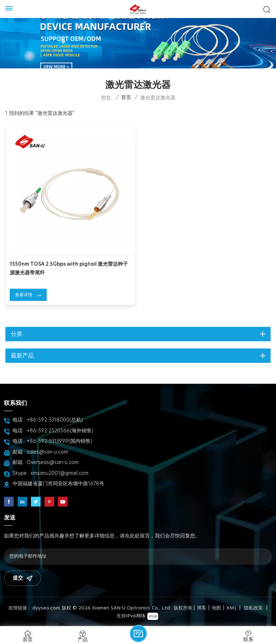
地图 (216, 608)
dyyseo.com (46, 608)
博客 (202, 608)
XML (232, 608)
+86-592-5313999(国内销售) (59, 441)
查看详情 (24, 295)
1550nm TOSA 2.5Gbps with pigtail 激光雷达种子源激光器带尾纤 (69, 269)
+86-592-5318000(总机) (55, 420)
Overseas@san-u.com (52, 463)
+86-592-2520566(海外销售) (60, 431)
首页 (126, 98)
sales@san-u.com (47, 452)
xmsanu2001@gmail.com (59, 473)
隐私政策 (253, 608)
